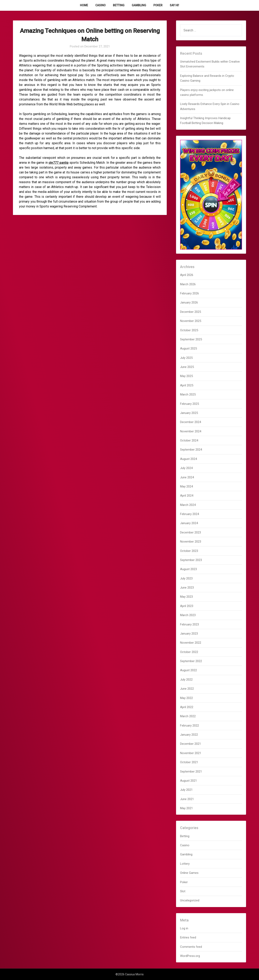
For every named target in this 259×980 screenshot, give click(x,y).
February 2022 (189, 726)
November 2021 (191, 753)
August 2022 (188, 670)
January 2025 (189, 413)
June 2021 (187, 799)
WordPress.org (190, 956)
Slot (183, 891)
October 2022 (189, 652)
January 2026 (189, 302)
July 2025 (186, 358)
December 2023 (191, 532)
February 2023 (189, 624)
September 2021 (191, 772)
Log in (184, 928)
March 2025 (188, 394)
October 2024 (189, 440)
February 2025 (189, 404)
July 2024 (186, 468)
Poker (158, 5)
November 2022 (191, 643)
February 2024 (189, 514)
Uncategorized (190, 900)
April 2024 (187, 496)
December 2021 (191, 744)
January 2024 (189, 523)
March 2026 (188, 284)
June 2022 (187, 689)
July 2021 (186, 790)
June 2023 (187, 588)
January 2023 (189, 634)
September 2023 (191, 560)
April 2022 (187, 707)
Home (84, 5)
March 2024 (188, 505)
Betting (119, 5)
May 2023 (186, 597)
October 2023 (189, 551)
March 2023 (188, 615)
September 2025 (191, 339)
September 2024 (191, 450)
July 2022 (186, 680)
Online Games (189, 873)
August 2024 (188, 459)
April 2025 (187, 385)
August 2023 (188, 569)
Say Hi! (174, 5)
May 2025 (186, 376)
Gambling (139, 5)
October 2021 (189, 762)
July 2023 (186, 578)
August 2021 (188, 781)
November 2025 (191, 321)
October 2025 (189, 330)
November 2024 (191, 431)
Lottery (185, 864)
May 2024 (186, 486)
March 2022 (188, 716)
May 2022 (186, 698)
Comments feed (191, 947)
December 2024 (191, 422)
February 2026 (189, 293)
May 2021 (186, 808)
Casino (100, 5)
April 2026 (187, 275)
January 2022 (189, 735)
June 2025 (187, 367)
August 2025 (188, 348)
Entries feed (188, 937)
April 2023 (187, 606)
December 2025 (191, 312)
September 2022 (191, 661)
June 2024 (187, 477)
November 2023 (191, 542)
